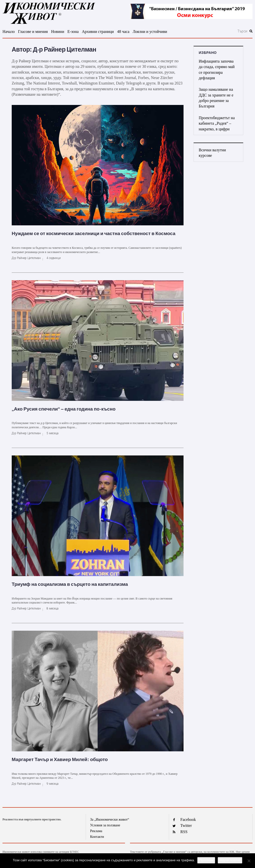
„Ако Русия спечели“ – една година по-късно (64, 409)
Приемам (206, 860)
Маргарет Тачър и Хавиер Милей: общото (60, 759)
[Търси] (219, 31)
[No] (249, 861)
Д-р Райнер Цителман (26, 258)
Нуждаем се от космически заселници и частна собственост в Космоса (94, 233)
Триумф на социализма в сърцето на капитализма (70, 584)
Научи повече (230, 860)
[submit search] (251, 31)
